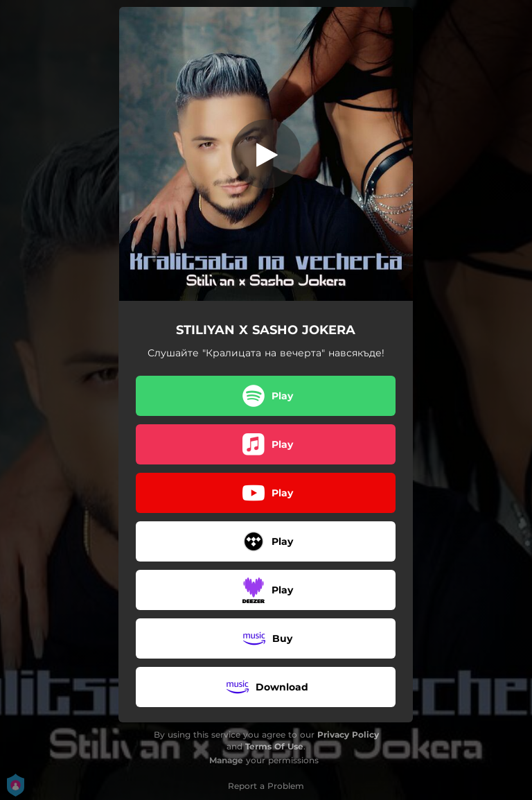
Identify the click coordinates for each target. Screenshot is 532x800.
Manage (226, 760)
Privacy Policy (348, 734)
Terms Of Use (274, 746)
